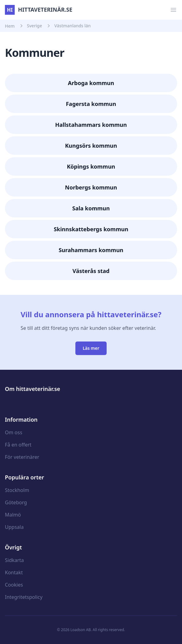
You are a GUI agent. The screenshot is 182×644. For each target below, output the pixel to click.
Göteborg (16, 502)
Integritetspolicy (24, 597)
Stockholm (17, 490)
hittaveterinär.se (39, 10)
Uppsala (14, 527)
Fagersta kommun (91, 104)
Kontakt (14, 572)
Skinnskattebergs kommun (91, 229)
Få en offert (18, 445)
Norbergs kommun (91, 187)
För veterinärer (22, 457)
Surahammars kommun (91, 250)
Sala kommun (91, 208)
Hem (10, 26)
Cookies (14, 585)
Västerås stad (91, 271)
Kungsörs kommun (91, 146)
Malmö (13, 515)
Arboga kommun (91, 83)
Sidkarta (14, 560)
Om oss (14, 432)
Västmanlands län (72, 26)
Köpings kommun (91, 166)
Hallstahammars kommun (91, 125)
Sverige (35, 26)
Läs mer (91, 348)
